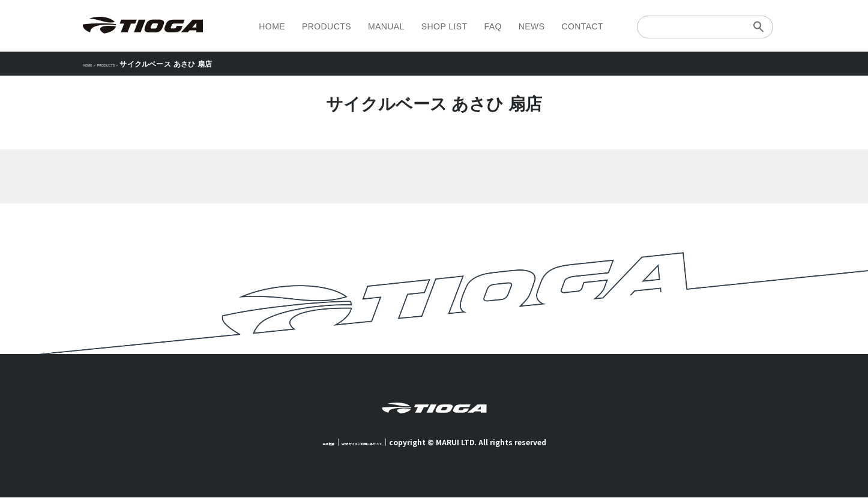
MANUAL (386, 26)
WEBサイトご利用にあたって (370, 442)
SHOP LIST (445, 26)
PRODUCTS (327, 26)
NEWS (532, 26)
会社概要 (301, 442)
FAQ (493, 26)
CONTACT (582, 26)
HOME (272, 26)
